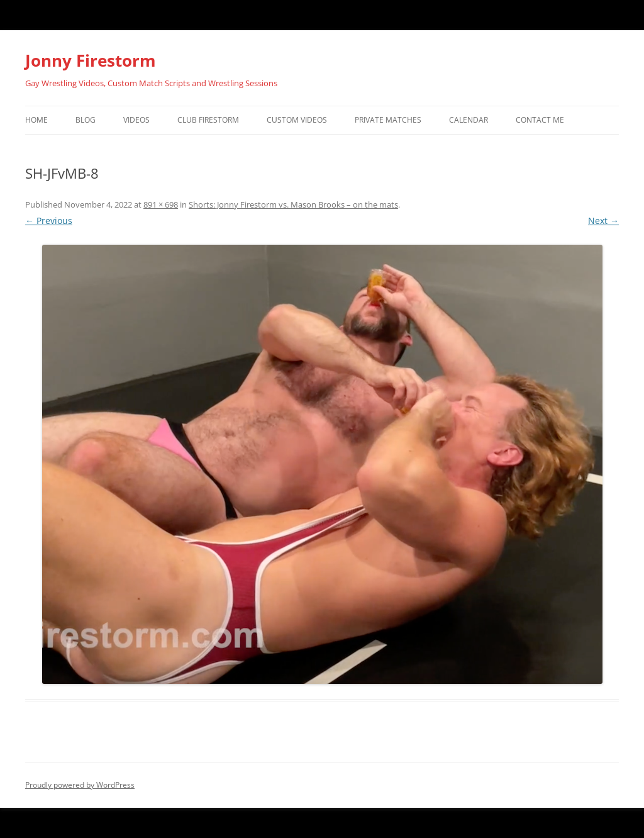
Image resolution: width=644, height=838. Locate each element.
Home (36, 120)
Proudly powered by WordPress (80, 785)
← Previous (49, 221)
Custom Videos (297, 120)
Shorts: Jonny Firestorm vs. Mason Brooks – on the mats (293, 204)
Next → (603, 221)
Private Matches (388, 120)
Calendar (469, 120)
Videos (136, 120)
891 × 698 (161, 204)
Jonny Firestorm (91, 60)
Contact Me (540, 120)
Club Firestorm (208, 120)
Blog (86, 120)
